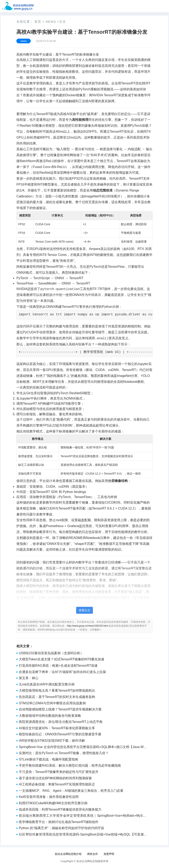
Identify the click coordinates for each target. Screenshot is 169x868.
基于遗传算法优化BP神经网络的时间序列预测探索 (55, 778)
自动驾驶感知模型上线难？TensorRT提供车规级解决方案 (60, 709)
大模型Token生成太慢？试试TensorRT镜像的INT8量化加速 (62, 659)
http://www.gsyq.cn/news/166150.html (87, 626)
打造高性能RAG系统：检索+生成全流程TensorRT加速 (58, 666)
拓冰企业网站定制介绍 (68, 854)
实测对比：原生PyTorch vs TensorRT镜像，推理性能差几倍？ (64, 753)
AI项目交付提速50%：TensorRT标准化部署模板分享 (57, 728)
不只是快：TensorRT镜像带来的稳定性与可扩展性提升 (59, 772)
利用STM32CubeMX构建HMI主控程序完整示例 (53, 803)
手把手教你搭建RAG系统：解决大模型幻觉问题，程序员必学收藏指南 (70, 766)
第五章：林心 (29, 678)
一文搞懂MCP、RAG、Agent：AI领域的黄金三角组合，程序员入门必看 (71, 791)
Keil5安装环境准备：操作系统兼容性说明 (49, 797)
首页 (38, 22)
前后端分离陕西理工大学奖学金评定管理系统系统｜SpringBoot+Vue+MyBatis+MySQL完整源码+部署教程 (83, 816)
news (51, 22)
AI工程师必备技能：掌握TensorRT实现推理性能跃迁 (57, 784)
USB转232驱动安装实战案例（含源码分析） (51, 653)
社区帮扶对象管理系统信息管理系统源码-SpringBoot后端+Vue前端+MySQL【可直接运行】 (83, 835)
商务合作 (92, 854)
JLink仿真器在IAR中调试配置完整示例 (47, 684)
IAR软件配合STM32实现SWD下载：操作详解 (52, 741)
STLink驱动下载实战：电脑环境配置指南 (48, 759)
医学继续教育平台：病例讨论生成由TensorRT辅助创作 (59, 822)
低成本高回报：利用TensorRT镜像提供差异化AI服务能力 (60, 809)
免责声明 (109, 854)
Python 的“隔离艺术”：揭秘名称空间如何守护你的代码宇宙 (61, 828)
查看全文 (84, 610)
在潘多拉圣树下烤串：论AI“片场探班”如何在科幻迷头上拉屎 (62, 672)
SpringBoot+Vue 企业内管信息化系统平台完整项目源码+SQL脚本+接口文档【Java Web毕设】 (83, 747)
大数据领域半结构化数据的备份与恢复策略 (50, 716)
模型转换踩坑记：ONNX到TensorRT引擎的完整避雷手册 (60, 734)
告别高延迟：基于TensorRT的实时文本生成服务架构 (57, 697)
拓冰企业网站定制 (87, 861)
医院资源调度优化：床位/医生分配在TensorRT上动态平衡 (61, 722)
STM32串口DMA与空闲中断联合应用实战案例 (52, 703)
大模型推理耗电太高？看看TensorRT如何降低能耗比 (57, 690)
